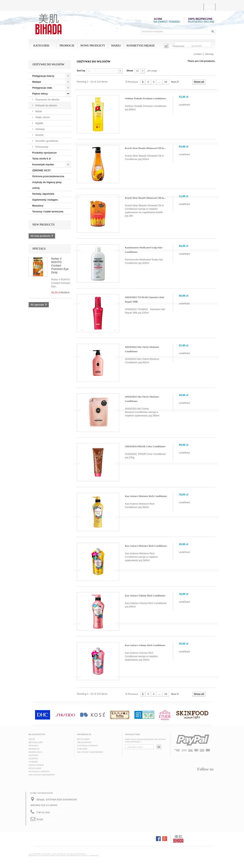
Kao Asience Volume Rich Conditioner (145, 596)
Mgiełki (39, 123)
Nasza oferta (36, 765)
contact (198, 54)
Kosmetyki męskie (141, 46)
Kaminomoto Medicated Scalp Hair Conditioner (144, 250)
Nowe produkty (93, 46)
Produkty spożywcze (44, 153)
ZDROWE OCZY (42, 170)
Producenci (35, 752)
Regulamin (35, 768)
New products (43, 225)
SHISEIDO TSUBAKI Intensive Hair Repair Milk (145, 299)
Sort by (81, 71)
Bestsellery (36, 742)
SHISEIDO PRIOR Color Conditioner (145, 446)
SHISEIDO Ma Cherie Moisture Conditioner (142, 349)
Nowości (33, 746)
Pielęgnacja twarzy (43, 76)
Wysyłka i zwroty (39, 771)
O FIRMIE (33, 762)
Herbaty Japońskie (43, 194)
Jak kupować (84, 742)
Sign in (209, 7)
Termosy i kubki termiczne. (48, 212)
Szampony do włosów (47, 100)
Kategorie (41, 46)
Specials (39, 249)
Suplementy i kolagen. (45, 200)
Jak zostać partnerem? (42, 775)
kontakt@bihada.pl (56, 819)
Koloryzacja (41, 147)
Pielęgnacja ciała (42, 88)
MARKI (116, 46)
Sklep (32, 739)
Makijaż (37, 82)
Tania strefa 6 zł (41, 159)
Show (130, 71)
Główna (33, 758)
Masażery (38, 206)
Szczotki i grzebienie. (47, 141)
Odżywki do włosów (46, 105)
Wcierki (39, 135)
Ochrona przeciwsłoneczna (48, 176)
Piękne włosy (40, 94)
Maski (38, 111)
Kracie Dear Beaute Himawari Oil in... (145, 148)
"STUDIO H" (61, 854)
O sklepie (82, 749)
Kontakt (34, 755)
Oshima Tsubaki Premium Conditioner (145, 98)
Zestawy (40, 129)
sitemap (209, 54)
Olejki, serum (42, 117)
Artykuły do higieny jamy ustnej (47, 185)
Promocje (67, 46)
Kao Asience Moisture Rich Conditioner (146, 496)
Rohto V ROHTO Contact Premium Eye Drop (60, 265)
